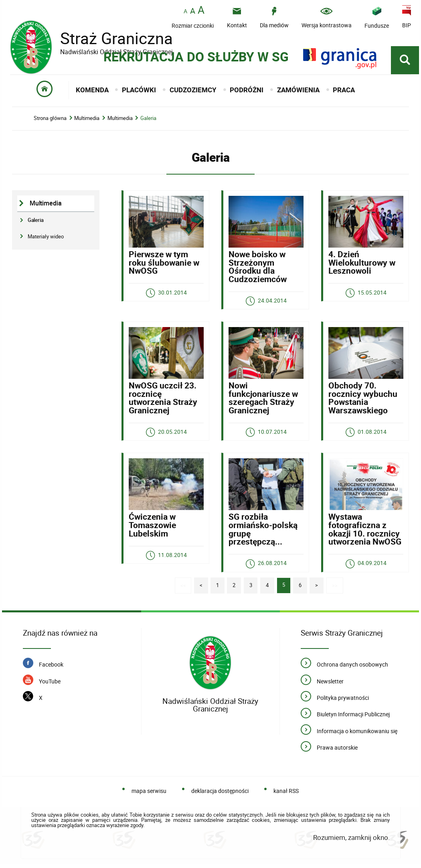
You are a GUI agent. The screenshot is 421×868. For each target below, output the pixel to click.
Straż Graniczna (110, 38)
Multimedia (87, 120)
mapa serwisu (149, 795)
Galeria (148, 120)
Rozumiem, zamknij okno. (351, 842)
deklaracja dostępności (220, 795)
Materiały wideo (46, 238)
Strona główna (50, 120)
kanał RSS (286, 795)
